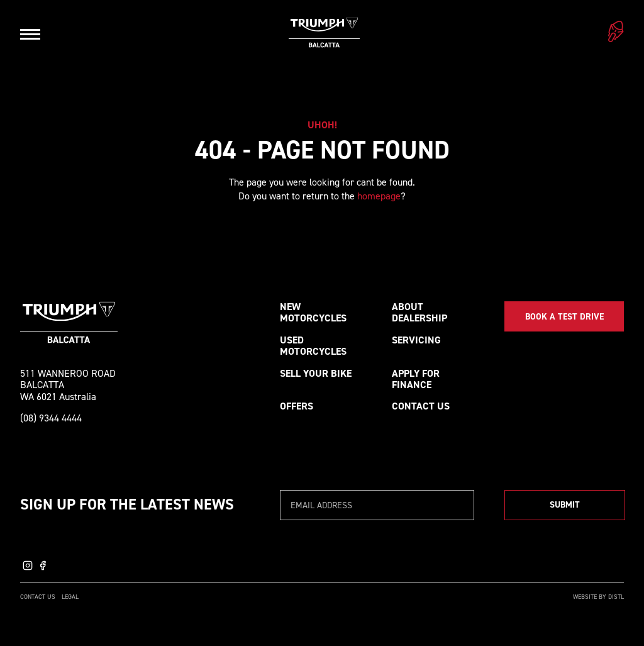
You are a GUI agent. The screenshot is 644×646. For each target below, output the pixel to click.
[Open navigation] (30, 34)
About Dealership (419, 312)
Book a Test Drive (564, 317)
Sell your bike (316, 373)
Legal (70, 597)
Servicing (416, 340)
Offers (297, 406)
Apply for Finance (416, 379)
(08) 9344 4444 (51, 418)
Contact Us (421, 406)
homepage (379, 196)
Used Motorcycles (313, 346)
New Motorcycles (313, 312)
